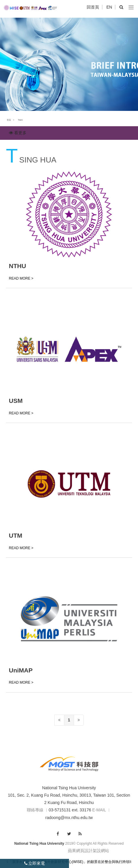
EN (109, 7)
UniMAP (21, 670)
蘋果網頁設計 (80, 851)
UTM (16, 535)
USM (16, 401)
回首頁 (93, 7)
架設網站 (101, 851)
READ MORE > (21, 278)
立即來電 (35, 863)
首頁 (9, 120)
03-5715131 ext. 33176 (70, 810)
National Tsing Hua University (69, 788)
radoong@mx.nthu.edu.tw (69, 818)
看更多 (18, 133)
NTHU (17, 266)
